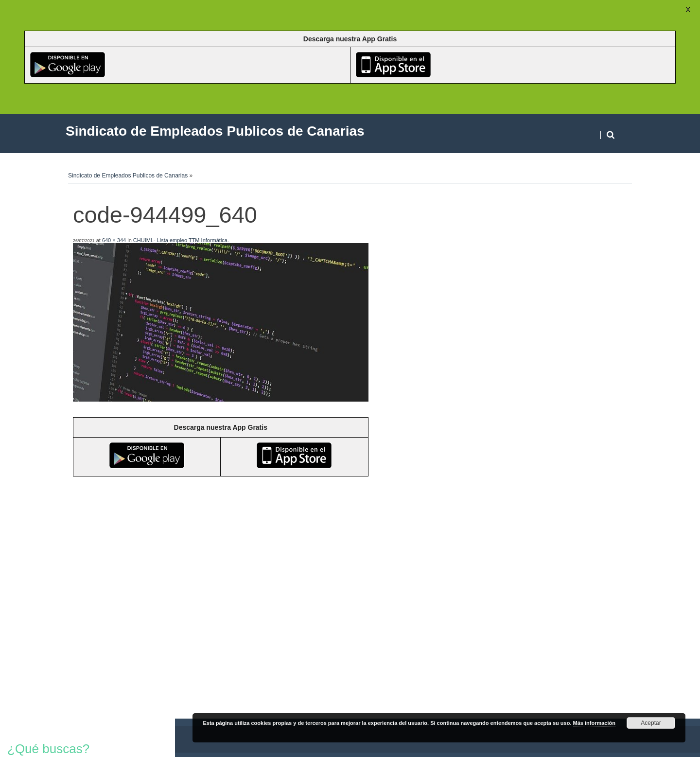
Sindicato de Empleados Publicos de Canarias (128, 176)
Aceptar (651, 723)
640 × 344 (114, 240)
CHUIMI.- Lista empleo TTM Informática (180, 240)
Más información (594, 723)
